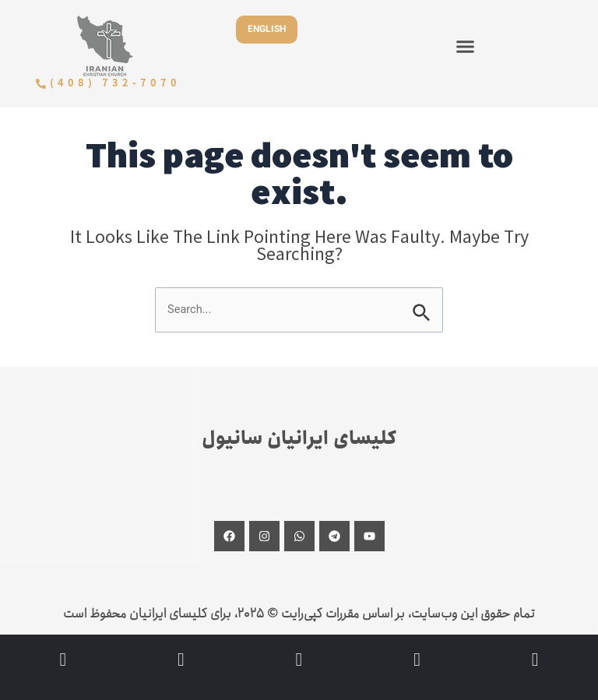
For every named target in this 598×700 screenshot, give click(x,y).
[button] (466, 46)
